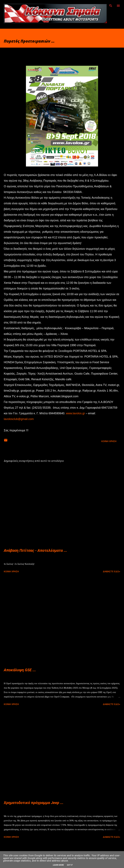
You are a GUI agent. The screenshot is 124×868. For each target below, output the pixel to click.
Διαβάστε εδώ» (112, 571)
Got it (70, 865)
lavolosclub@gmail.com (19, 419)
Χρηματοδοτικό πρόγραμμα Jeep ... (34, 803)
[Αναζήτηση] (111, 6)
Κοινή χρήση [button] (109, 441)
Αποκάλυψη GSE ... (20, 670)
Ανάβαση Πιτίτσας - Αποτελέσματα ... (35, 551)
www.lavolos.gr (75, 413)
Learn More (58, 865)
